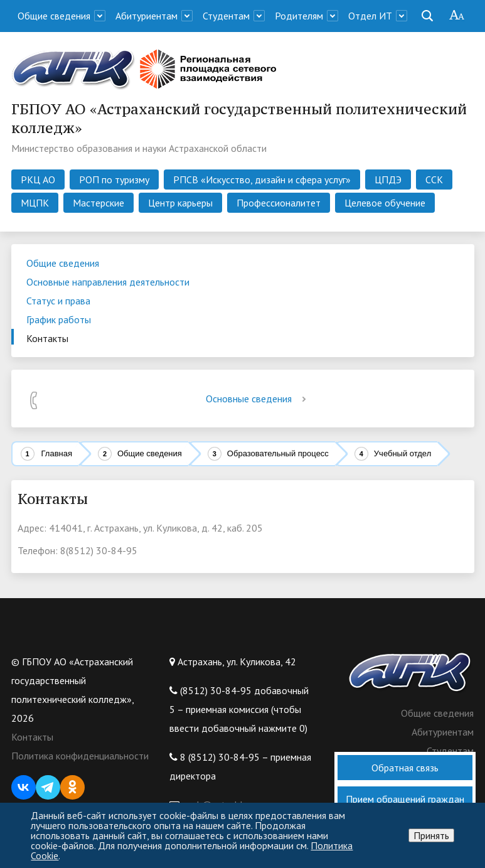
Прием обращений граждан (405, 799)
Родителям (299, 16)
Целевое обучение (385, 203)
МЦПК (35, 203)
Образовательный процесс (278, 453)
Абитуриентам (147, 16)
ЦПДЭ (388, 179)
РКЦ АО (38, 179)
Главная (57, 453)
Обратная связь (405, 768)
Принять (431, 835)
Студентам (226, 16)
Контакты (32, 737)
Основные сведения (258, 399)
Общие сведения (54, 16)
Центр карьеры (180, 203)
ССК (434, 179)
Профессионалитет (279, 203)
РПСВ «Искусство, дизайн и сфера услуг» (262, 179)
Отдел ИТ (370, 16)
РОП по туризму (114, 179)
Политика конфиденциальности (80, 756)
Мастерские (99, 203)
